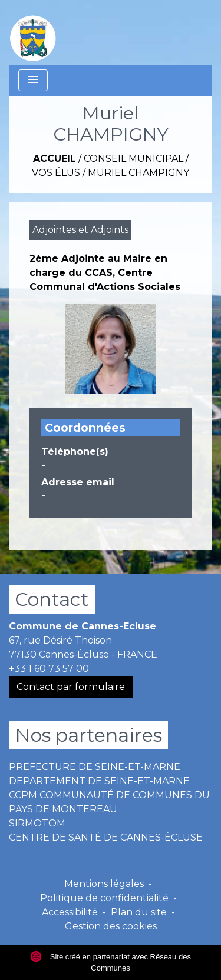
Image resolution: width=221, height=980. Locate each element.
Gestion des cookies (111, 926)
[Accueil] (33, 32)
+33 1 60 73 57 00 (49, 669)
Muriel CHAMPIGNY (138, 173)
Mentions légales (104, 884)
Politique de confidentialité (104, 898)
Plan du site (139, 912)
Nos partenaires (88, 735)
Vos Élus (56, 173)
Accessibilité (70, 912)
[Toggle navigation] (33, 80)
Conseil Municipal (133, 159)
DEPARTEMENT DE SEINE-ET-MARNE (99, 781)
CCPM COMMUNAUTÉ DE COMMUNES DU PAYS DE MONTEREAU (109, 802)
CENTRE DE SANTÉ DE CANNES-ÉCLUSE (106, 837)
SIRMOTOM (37, 823)
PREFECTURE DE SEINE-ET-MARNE (95, 767)
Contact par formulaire (71, 687)
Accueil (55, 159)
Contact (52, 599)
